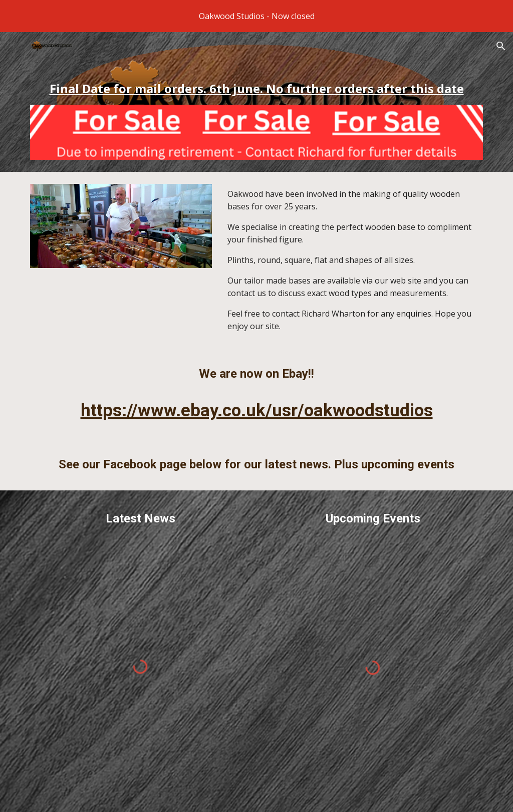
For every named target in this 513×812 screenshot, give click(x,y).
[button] (501, 46)
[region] (256, 16)
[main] (257, 88)
